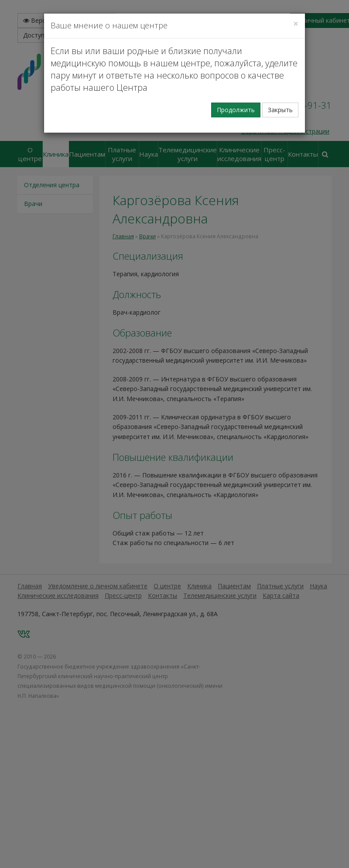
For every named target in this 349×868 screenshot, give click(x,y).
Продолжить (236, 110)
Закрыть (280, 110)
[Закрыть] (296, 24)
